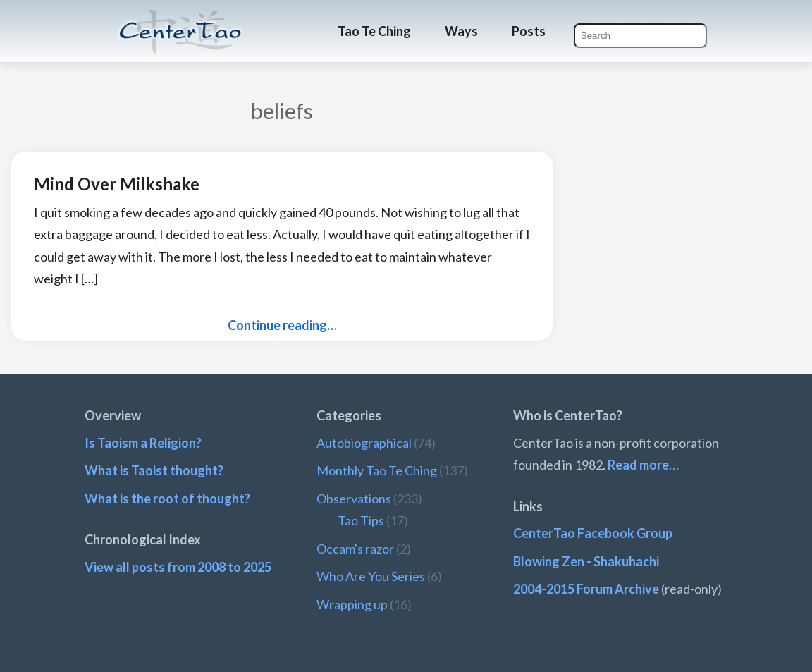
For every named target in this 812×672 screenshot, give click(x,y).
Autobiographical (364, 443)
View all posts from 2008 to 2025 (178, 567)
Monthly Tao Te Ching (377, 470)
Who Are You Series (371, 576)
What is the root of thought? (167, 499)
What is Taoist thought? (154, 470)
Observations (354, 499)
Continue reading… (282, 325)
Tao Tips (361, 520)
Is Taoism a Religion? (143, 443)
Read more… (643, 465)
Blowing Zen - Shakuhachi (586, 561)
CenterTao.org (180, 19)
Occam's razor (355, 549)
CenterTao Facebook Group (593, 533)
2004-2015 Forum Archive (586, 589)
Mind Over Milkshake (117, 184)
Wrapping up (352, 604)
